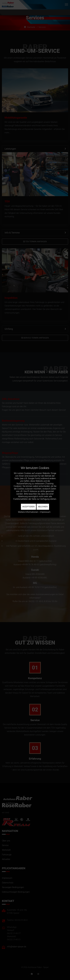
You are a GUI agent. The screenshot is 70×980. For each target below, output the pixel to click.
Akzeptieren (28, 507)
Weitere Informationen (28, 512)
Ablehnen (43, 507)
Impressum (45, 512)
